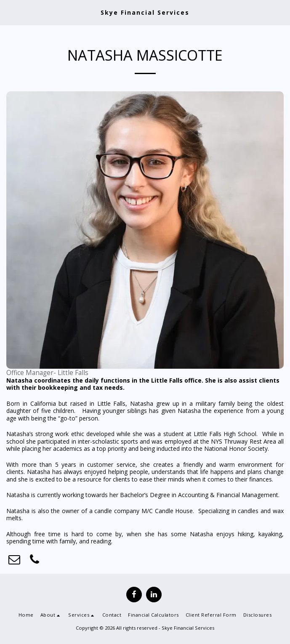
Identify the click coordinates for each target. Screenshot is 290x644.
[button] (9, 12)
